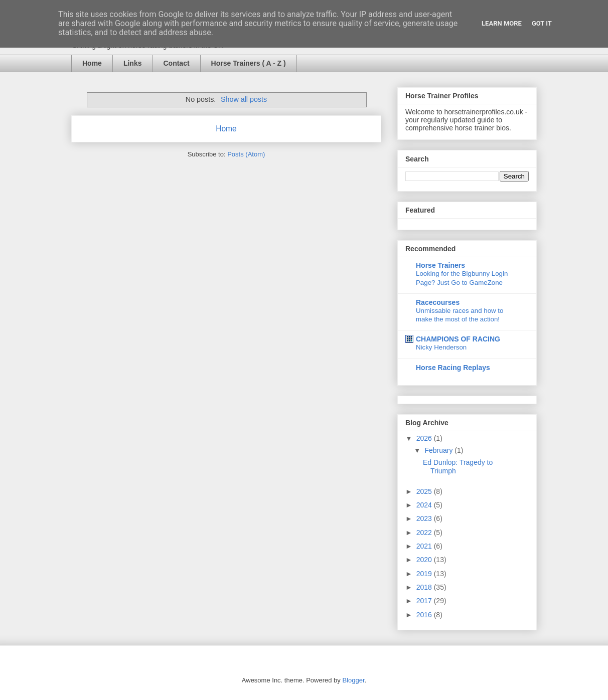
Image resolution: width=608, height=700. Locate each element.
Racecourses (438, 302)
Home (92, 63)
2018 (425, 587)
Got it (542, 23)
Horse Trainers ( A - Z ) (249, 63)
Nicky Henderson (441, 347)
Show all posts (244, 99)
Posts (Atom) (246, 154)
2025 (425, 491)
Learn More (502, 23)
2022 (425, 533)
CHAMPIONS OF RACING (458, 339)
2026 (425, 438)
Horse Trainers (440, 265)
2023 (425, 518)
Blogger (353, 680)
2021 (425, 546)
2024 (425, 505)
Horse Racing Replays (453, 368)
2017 (425, 601)
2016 (425, 615)
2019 (425, 574)
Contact (176, 63)
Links (133, 63)
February (439, 450)
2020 (425, 560)
